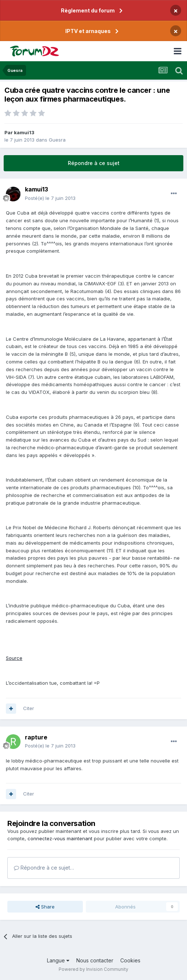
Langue (58, 960)
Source (14, 658)
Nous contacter (95, 960)
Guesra (57, 140)
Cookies (130, 960)
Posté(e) (50, 198)
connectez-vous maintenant (60, 838)
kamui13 (24, 132)
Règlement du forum (88, 10)
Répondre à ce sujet (94, 163)
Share (45, 907)
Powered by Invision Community (93, 969)
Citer (29, 708)
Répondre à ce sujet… (44, 868)
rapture (36, 737)
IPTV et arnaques (88, 31)
